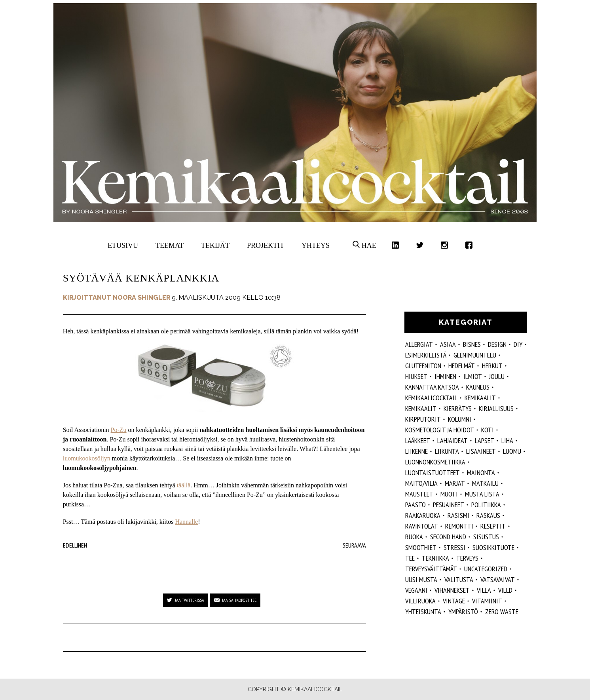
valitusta (459, 579)
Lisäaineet (481, 451)
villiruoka (420, 601)
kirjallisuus (496, 408)
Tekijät (215, 245)
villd (505, 590)
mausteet (419, 494)
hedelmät (462, 366)
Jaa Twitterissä (190, 600)
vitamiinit (487, 601)
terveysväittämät (431, 569)
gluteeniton (423, 366)
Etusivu (123, 245)
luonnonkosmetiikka (435, 462)
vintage (454, 601)
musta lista (482, 494)
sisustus (486, 537)
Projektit (266, 245)
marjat (455, 483)
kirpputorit (423, 419)
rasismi (458, 515)
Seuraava (354, 545)
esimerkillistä (426, 355)
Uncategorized (486, 569)
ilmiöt (473, 376)
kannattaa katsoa (432, 387)
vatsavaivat (498, 579)
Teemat (170, 245)
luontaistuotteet (433, 473)
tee (410, 558)
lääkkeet (418, 440)
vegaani (416, 590)
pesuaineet (449, 505)
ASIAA (448, 344)
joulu (497, 376)
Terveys (467, 558)
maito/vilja (421, 483)
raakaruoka (423, 515)
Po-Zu (119, 430)
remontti (459, 526)
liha (507, 440)
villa (484, 590)
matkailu (485, 483)
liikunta (447, 451)
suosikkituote (493, 547)
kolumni (460, 419)
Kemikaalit (480, 398)
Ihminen (445, 376)
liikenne (416, 451)
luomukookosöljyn (87, 458)
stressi (454, 547)
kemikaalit (421, 408)
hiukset (416, 376)
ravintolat (422, 526)
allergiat (419, 344)
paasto (415, 505)
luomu (512, 451)
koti (488, 430)
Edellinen (75, 545)
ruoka (414, 537)
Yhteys (316, 245)
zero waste (502, 612)
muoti (449, 494)
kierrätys (458, 408)
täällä (184, 485)
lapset (485, 440)
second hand (448, 537)
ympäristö (463, 612)
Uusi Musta (421, 579)
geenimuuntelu (475, 355)
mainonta (481, 473)
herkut (492, 366)
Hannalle (186, 522)
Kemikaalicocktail (431, 398)
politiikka (486, 505)
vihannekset (452, 590)
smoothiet (421, 547)
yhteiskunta (423, 612)
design (497, 344)
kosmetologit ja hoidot (440, 430)
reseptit (493, 526)
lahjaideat (452, 440)
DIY (518, 344)
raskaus (488, 515)
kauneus (478, 387)
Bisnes (472, 344)
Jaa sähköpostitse (239, 600)
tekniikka (435, 558)
